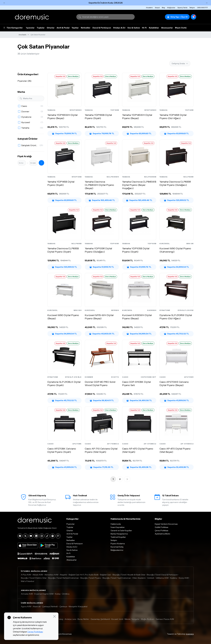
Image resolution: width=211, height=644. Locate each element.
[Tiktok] (47, 536)
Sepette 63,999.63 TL (139, 133)
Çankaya (63, 606)
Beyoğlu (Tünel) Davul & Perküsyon (162, 575)
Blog (163, 8)
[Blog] (58, 536)
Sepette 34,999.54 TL (176, 267)
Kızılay (58, 594)
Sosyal (157, 8)
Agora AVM (26, 606)
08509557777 (202, 8)
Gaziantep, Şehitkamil (100, 619)
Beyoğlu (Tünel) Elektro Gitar (34, 578)
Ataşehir (63, 575)
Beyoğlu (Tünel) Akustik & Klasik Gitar (129, 575)
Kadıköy (174, 578)
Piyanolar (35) (24, 81)
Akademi (149, 8)
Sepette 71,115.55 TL (102, 467)
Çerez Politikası (161, 531)
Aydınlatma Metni (162, 534)
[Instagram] (42, 536)
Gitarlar (51, 28)
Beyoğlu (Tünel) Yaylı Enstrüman (117, 578)
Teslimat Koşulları (118, 537)
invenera (190, 634)
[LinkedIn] (36, 536)
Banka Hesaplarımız (119, 534)
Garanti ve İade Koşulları (121, 531)
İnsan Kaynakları (118, 527)
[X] (25, 536)
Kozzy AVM (184, 578)
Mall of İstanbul (28, 581)
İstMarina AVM (162, 578)
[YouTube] (31, 536)
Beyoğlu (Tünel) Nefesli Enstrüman (64, 578)
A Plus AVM (26, 575)
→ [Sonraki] (207, 3)
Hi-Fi (144, 28)
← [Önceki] (4, 3)
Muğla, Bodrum (148, 619)
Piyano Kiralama (118, 544)
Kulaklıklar (154, 28)
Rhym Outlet (181, 28)
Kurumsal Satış (117, 547)
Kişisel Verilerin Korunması (166, 524)
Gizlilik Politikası (161, 527)
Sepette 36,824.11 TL (102, 400)
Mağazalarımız (117, 550)
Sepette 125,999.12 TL (177, 200)
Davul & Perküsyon (102, 28)
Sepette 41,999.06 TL (177, 400)
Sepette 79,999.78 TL (64, 133)
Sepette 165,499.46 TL (102, 200)
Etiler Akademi (139, 578)
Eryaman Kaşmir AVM (44, 594)
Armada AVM (27, 594)
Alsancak (37, 606)
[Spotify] (53, 536)
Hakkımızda (116, 524)
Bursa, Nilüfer (83, 619)
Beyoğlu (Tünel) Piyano (91, 578)
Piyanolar (30, 28)
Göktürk (151, 578)
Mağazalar (171, 8)
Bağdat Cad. (106, 575)
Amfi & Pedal (63, 28)
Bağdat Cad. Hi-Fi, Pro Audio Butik (84, 575)
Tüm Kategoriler (13, 28)
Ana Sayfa (22, 35)
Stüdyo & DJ (119, 28)
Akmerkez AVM (51, 575)
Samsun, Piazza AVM (165, 619)
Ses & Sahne (134, 28)
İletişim (192, 8)
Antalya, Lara (70, 619)
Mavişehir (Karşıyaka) (78, 606)
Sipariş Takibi (182, 8)
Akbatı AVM (38, 575)
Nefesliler (86, 28)
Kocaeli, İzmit (117, 619)
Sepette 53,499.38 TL (139, 467)
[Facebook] (20, 536)
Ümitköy (66, 594)
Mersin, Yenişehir (132, 619)
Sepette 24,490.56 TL (139, 400)
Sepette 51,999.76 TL (102, 267)
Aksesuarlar (167, 28)
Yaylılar (75, 28)
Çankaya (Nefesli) (50, 606)
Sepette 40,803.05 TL (102, 334)
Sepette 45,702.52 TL (176, 334)
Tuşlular (41, 28)
